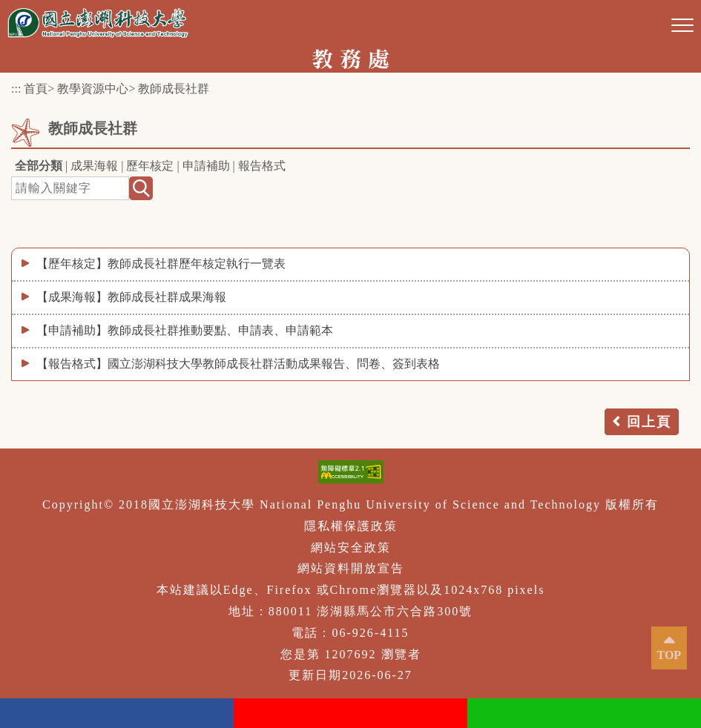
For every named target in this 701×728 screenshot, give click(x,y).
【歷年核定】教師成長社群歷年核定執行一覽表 (161, 264)
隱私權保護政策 (351, 526)
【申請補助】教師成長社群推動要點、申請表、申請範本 (185, 330)
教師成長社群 (174, 89)
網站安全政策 (351, 547)
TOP (669, 655)
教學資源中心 (93, 89)
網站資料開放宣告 (351, 568)
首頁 (36, 89)
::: (16, 89)
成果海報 (94, 166)
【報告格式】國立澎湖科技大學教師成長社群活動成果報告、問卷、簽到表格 (238, 364)
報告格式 (262, 166)
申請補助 (206, 166)
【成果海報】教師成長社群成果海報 (131, 297)
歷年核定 (150, 166)
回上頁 (649, 422)
